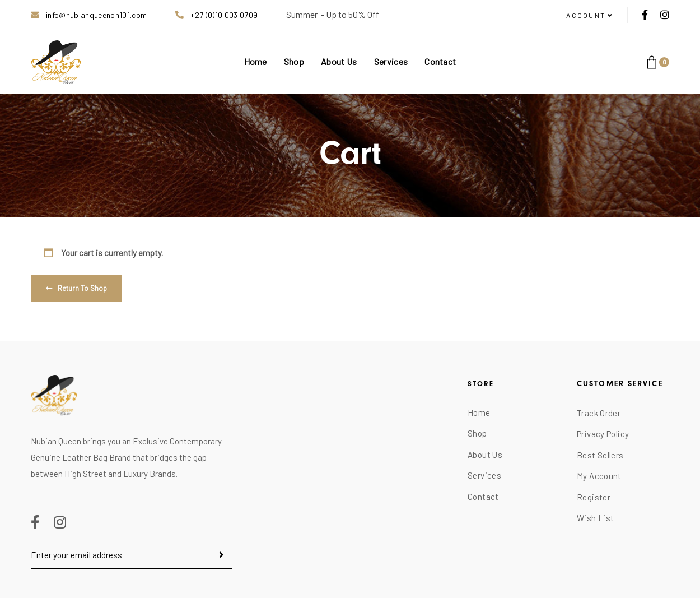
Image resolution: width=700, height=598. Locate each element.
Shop (477, 433)
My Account (599, 476)
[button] (590, 16)
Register (594, 497)
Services (484, 475)
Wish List (595, 518)
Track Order (599, 413)
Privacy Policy (603, 434)
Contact (483, 497)
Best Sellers (600, 455)
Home (479, 412)
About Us (485, 455)
